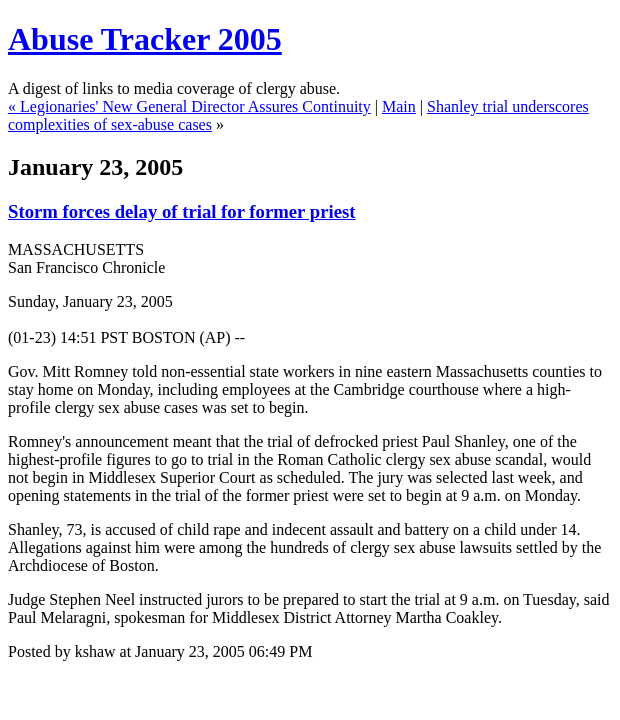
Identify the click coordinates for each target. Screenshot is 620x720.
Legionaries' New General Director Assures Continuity (195, 106)
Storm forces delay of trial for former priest (181, 211)
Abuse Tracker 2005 (145, 39)
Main (399, 106)
